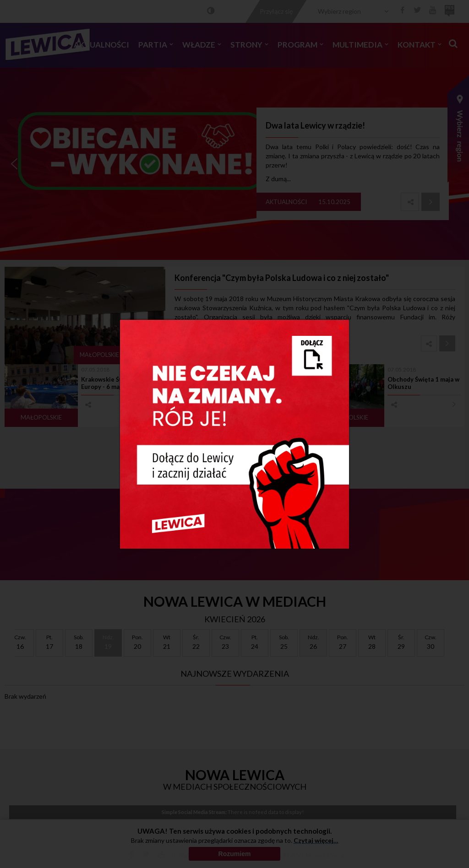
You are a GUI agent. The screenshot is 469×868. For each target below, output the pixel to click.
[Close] (341, 327)
